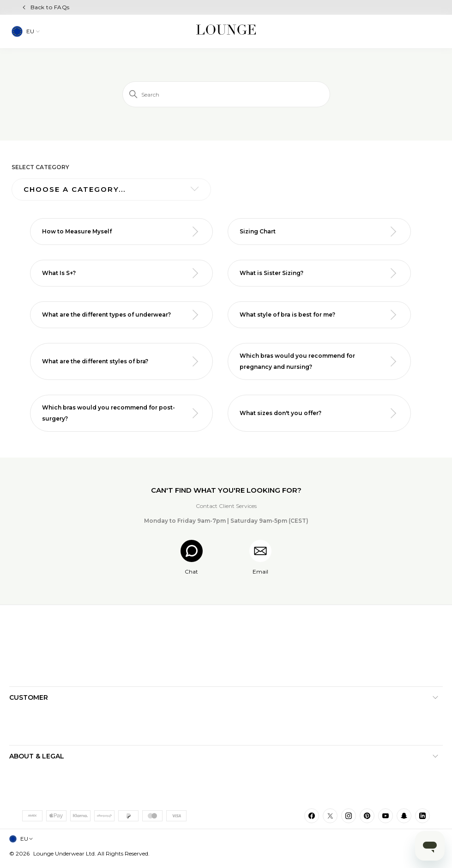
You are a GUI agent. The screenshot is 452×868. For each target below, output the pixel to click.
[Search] (226, 94)
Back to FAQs (50, 7)
